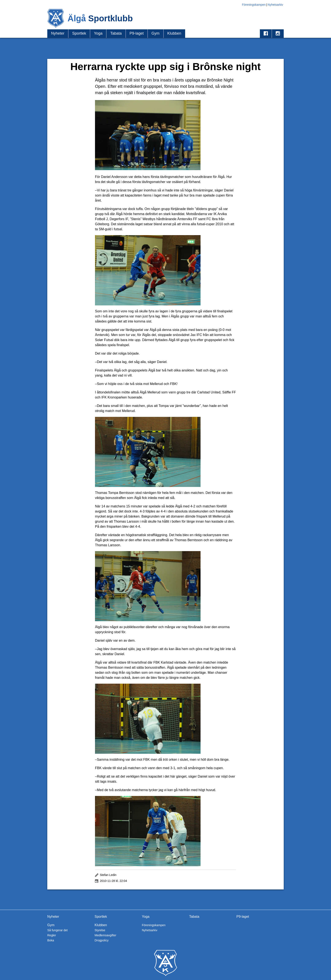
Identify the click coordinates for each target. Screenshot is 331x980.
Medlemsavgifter (105, 935)
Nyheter (58, 33)
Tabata (116, 33)
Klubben (174, 33)
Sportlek (79, 33)
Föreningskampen (254, 5)
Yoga (98, 33)
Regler (52, 935)
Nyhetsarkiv (275, 5)
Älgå (100, 18)
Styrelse (100, 930)
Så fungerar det (58, 930)
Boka (51, 940)
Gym (156, 33)
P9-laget (137, 33)
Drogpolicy (102, 940)
